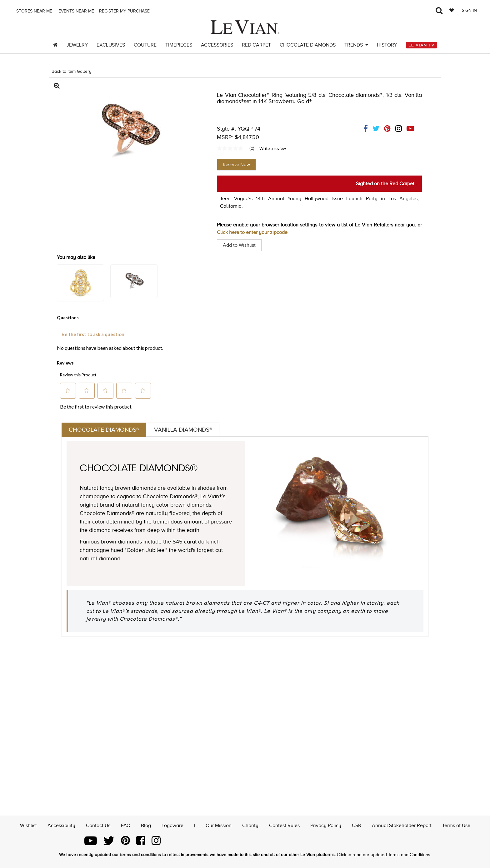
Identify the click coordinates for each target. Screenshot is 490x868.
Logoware (172, 825)
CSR (357, 825)
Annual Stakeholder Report (402, 825)
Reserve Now (236, 165)
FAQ (126, 825)
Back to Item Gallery (72, 71)
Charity (250, 825)
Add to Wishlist (239, 245)
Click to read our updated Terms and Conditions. (384, 855)
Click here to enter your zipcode (252, 232)
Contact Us (98, 825)
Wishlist (28, 825)
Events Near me (76, 11)
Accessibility (61, 825)
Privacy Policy (326, 825)
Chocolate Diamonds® (105, 430)
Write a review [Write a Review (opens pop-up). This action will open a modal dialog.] (273, 148)
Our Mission (219, 825)
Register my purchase (125, 11)
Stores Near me (34, 11)
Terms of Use (456, 825)
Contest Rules (284, 825)
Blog (146, 825)
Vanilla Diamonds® (187, 430)
